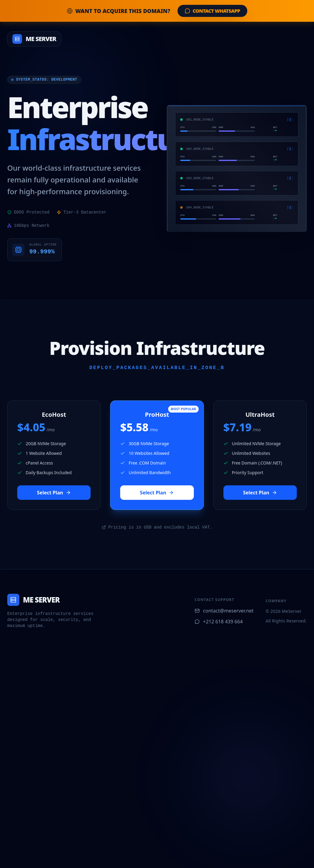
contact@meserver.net (224, 611)
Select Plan (54, 493)
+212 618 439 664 (219, 622)
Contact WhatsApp (212, 11)
